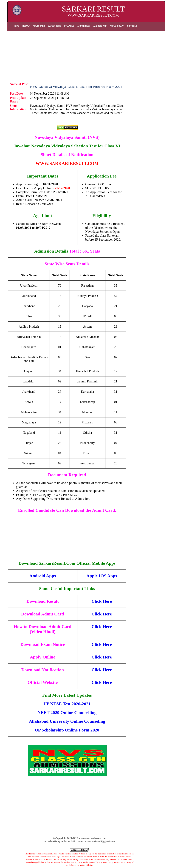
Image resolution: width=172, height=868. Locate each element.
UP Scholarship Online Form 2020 (67, 730)
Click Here (102, 601)
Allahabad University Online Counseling (67, 721)
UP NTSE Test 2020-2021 (67, 704)
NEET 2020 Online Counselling (67, 712)
